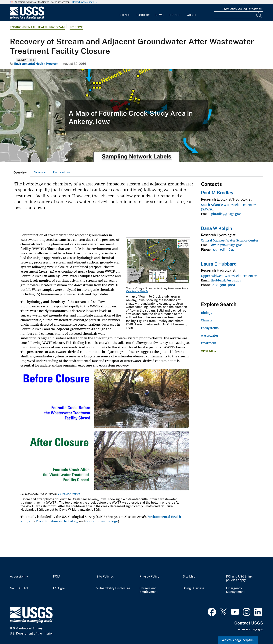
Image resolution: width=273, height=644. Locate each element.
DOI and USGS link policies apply (239, 578)
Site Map (189, 577)
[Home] (27, 18)
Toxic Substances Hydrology (57, 521)
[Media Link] (158, 262)
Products (143, 15)
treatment (209, 343)
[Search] (259, 15)
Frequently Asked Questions (242, 9)
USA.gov (59, 588)
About (192, 15)
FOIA (57, 577)
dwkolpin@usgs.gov (226, 245)
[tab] (20, 172)
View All (208, 351)
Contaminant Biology (102, 521)
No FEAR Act (19, 588)
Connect (175, 15)
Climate (207, 320)
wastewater (210, 335)
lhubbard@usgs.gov (226, 280)
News (159, 15)
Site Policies (105, 577)
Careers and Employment (149, 590)
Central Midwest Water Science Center (230, 240)
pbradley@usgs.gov (226, 214)
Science (125, 15)
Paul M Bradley (217, 193)
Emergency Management (235, 590)
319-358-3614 (223, 249)
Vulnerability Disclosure (113, 588)
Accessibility (19, 577)
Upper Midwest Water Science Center (229, 276)
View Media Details (137, 291)
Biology (207, 313)
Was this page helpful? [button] (238, 640)
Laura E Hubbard (219, 264)
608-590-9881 (224, 285)
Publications (62, 172)
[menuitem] (125, 13)
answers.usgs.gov (251, 629)
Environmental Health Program (37, 27)
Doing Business (193, 588)
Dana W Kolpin (217, 228)
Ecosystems (210, 328)
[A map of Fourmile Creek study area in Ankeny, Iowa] (136, 116)
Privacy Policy (149, 577)
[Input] (238, 15)
